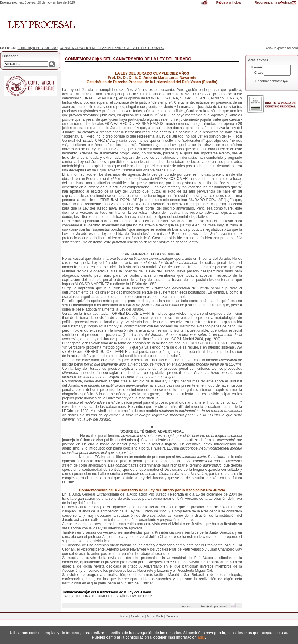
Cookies (172, 616)
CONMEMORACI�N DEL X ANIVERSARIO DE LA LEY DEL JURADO (112, 48)
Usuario (257, 67)
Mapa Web (155, 616)
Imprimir (187, 606)
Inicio (124, 616)
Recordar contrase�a (272, 81)
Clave (259, 73)
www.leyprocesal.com (282, 48)
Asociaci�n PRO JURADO (37, 48)
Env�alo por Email (220, 606)
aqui (201, 637)
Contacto (137, 616)
